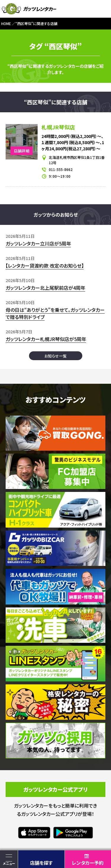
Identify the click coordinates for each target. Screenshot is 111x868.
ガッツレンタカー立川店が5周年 (38, 243)
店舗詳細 (22, 151)
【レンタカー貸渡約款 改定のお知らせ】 (45, 266)
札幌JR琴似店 (58, 127)
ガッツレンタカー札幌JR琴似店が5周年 (46, 339)
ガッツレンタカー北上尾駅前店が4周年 (45, 288)
